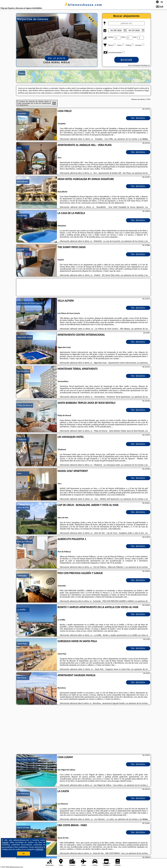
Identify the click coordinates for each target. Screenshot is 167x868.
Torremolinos (23, 371)
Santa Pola (22, 644)
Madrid (21, 250)
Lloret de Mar (23, 828)
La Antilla (21, 610)
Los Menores (23, 794)
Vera (19, 147)
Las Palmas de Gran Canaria (30, 303)
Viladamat (22, 439)
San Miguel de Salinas (27, 760)
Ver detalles (138, 118)
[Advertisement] (83, 730)
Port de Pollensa (25, 542)
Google (5, 842)
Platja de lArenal (25, 405)
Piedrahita (22, 216)
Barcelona (22, 678)
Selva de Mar (23, 507)
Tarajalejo (22, 113)
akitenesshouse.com (83, 5)
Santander (22, 576)
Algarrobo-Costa (25, 337)
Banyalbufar (23, 182)
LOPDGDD (39, 849)
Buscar (126, 60)
